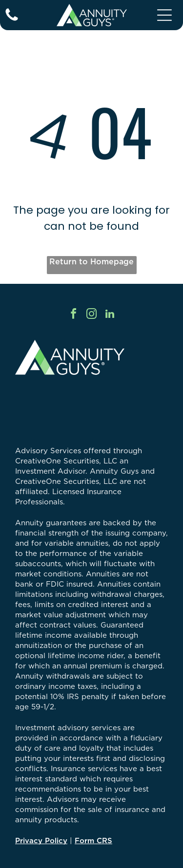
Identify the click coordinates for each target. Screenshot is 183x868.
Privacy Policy (41, 840)
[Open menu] (164, 15)
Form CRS (93, 840)
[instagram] (92, 315)
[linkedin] (110, 315)
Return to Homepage (91, 261)
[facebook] (74, 315)
